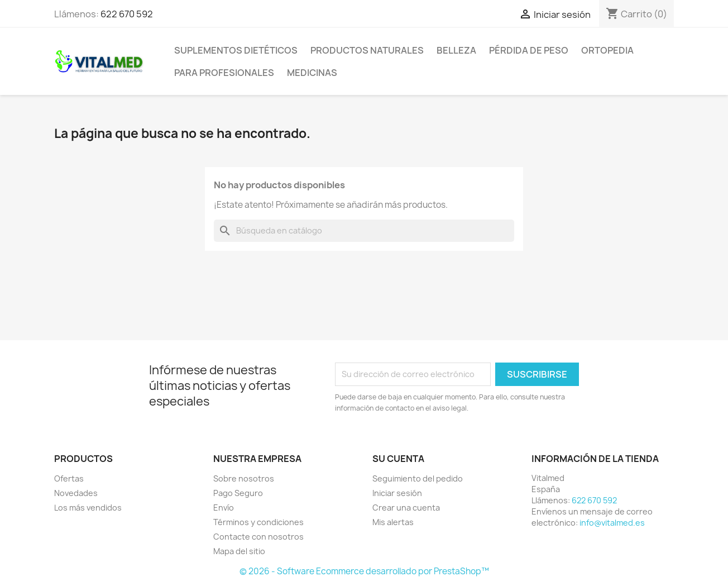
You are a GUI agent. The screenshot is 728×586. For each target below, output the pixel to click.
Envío (224, 508)
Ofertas (69, 478)
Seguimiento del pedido (418, 478)
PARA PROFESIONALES (224, 73)
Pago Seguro (238, 493)
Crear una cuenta (406, 508)
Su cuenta (398, 459)
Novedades (76, 493)
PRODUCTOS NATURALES (367, 50)
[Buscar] (364, 231)
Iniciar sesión (397, 493)
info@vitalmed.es (612, 523)
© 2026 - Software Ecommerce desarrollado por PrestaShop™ (364, 571)
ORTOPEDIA (607, 50)
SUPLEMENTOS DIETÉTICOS (236, 50)
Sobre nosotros (244, 478)
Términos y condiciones (258, 522)
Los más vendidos (88, 508)
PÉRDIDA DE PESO (529, 50)
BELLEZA (456, 50)
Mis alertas (393, 522)
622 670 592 (127, 14)
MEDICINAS (312, 73)
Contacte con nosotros (258, 537)
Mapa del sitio (239, 551)
